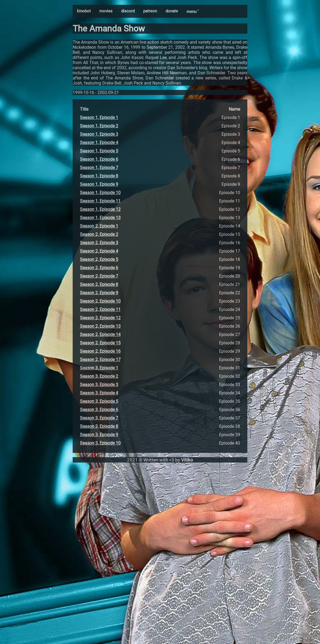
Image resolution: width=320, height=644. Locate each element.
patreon (150, 11)
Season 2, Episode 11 (100, 309)
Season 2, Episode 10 (100, 301)
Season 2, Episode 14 (100, 335)
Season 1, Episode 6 (99, 159)
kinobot (84, 11)
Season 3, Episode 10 (100, 443)
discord (128, 11)
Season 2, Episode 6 (99, 268)
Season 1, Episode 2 (99, 126)
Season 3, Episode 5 (99, 401)
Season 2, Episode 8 (99, 284)
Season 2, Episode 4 (99, 251)
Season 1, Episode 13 (100, 218)
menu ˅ (193, 12)
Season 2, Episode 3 (99, 243)
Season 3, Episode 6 (99, 410)
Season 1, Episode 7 (99, 168)
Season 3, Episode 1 (99, 368)
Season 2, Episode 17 (100, 360)
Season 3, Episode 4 (99, 393)
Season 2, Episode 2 (99, 234)
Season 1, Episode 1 (99, 118)
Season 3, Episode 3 (99, 385)
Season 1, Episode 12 (100, 209)
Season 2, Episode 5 (99, 259)
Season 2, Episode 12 (100, 318)
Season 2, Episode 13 (100, 326)
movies (106, 11)
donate (172, 11)
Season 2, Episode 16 (100, 351)
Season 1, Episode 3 (99, 134)
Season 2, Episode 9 (99, 293)
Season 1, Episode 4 (99, 143)
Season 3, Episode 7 (99, 418)
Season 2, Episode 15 (100, 343)
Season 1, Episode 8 (99, 176)
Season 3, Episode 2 (99, 376)
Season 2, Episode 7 (99, 276)
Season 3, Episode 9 (99, 435)
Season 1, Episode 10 (100, 193)
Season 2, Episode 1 (99, 226)
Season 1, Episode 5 (99, 151)
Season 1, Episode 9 (99, 184)
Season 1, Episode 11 (100, 201)
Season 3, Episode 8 (99, 426)
